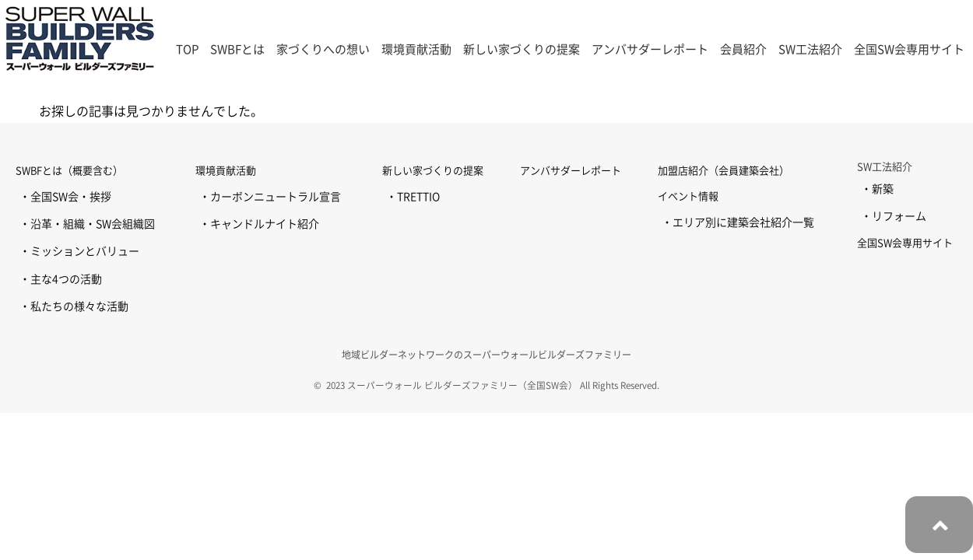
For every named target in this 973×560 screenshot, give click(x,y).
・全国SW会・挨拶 (65, 197)
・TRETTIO (413, 197)
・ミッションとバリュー (79, 251)
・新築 (877, 189)
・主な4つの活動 (61, 279)
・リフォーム (894, 216)
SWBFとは (237, 49)
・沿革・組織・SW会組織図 (87, 224)
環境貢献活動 (226, 171)
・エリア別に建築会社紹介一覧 (738, 222)
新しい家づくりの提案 (522, 49)
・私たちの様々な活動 (74, 306)
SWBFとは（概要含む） (69, 171)
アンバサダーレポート (650, 49)
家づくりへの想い (323, 49)
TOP (187, 49)
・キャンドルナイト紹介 (259, 224)
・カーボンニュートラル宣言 (270, 197)
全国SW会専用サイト (909, 49)
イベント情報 (688, 196)
